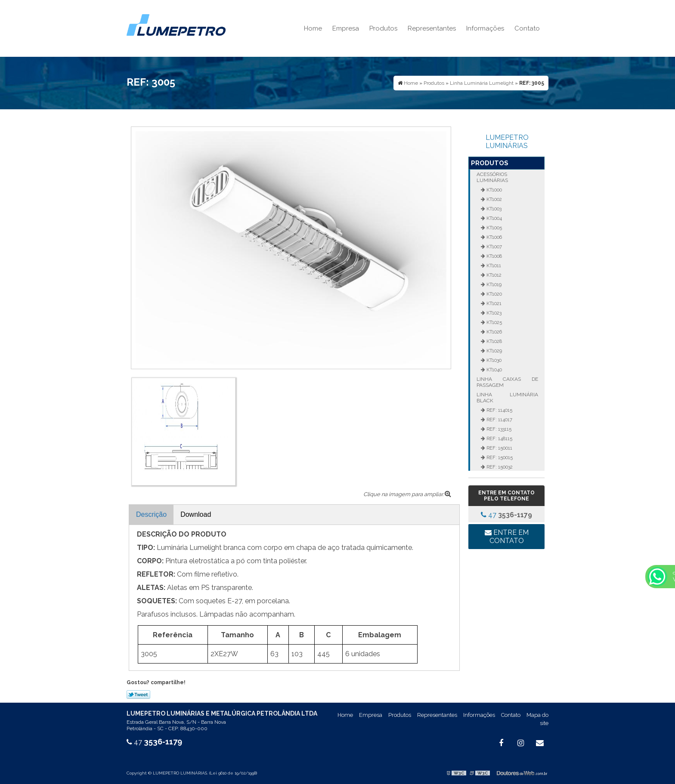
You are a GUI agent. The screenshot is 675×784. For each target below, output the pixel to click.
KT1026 (494, 332)
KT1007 (494, 247)
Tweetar (138, 694)
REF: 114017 (499, 420)
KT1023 (493, 313)
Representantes (432, 28)
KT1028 (494, 341)
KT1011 (493, 265)
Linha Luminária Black (507, 398)
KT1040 (494, 370)
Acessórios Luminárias (492, 177)
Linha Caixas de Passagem (507, 382)
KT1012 (493, 275)
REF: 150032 (499, 467)
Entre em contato (507, 537)
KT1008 (494, 256)
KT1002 (494, 199)
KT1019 (493, 284)
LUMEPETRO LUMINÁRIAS (507, 142)
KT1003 (493, 209)
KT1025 (494, 322)
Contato (527, 28)
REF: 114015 (499, 410)
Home (313, 28)
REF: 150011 (499, 448)
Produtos (383, 28)
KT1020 (494, 294)
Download (196, 514)
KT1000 (494, 190)
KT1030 (493, 360)
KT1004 (494, 218)
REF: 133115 (498, 429)
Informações (485, 28)
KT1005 (494, 228)
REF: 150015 (499, 457)
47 (506, 515)
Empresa (346, 28)
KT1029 (494, 351)
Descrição (151, 514)
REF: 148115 (499, 438)
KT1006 (494, 237)
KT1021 (493, 303)
